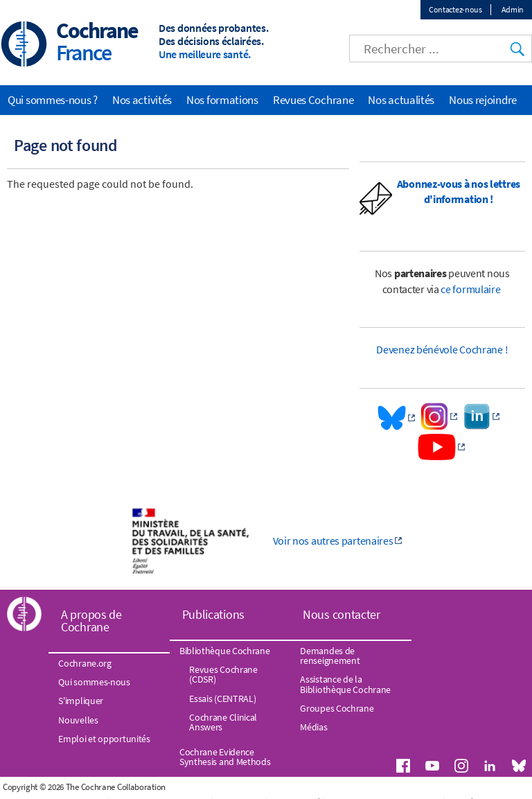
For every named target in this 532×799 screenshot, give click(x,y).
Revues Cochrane (313, 100)
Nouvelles (78, 720)
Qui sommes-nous (94, 682)
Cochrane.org (85, 663)
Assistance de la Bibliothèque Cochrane (345, 684)
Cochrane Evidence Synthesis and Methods (225, 757)
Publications (213, 614)
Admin (513, 9)
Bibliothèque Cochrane (225, 651)
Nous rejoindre (483, 100)
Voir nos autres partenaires (333, 541)
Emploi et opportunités (104, 739)
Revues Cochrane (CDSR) (223, 674)
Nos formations (222, 100)
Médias (313, 727)
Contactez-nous (455, 9)
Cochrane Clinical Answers (223, 722)
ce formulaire (471, 289)
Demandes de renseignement (330, 656)
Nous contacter (342, 614)
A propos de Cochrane (91, 621)
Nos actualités (401, 100)
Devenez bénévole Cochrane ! (442, 349)
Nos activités (142, 100)
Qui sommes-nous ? (53, 100)
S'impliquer (81, 701)
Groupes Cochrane (337, 708)
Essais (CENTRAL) (222, 699)
